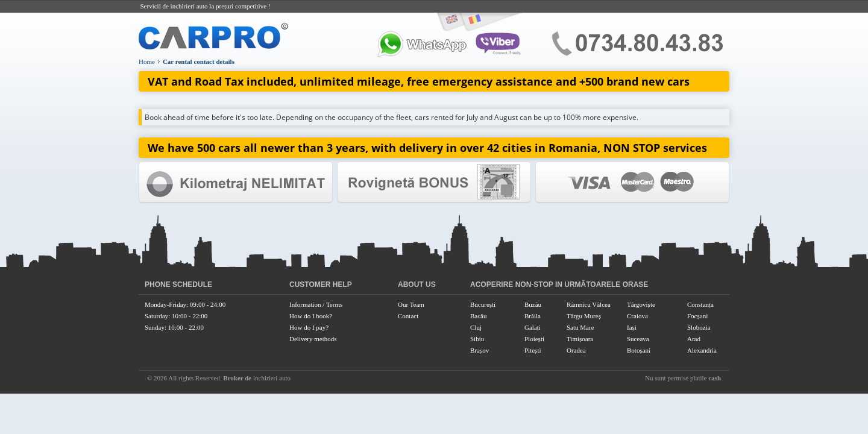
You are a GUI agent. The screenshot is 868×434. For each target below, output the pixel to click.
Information (305, 304)
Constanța (700, 304)
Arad (694, 339)
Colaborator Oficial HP (434, 182)
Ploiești (534, 339)
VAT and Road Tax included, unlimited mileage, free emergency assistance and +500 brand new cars (419, 81)
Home (147, 61)
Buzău (533, 304)
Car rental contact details (199, 61)
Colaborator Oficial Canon (632, 182)
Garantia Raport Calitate (236, 182)
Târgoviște (641, 304)
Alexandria (702, 350)
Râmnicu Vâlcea (589, 304)
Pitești (533, 350)
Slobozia (699, 327)
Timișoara (580, 339)
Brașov (480, 350)
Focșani (697, 316)
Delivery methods (313, 339)
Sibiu (477, 339)
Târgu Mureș (584, 316)
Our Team (411, 304)
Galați (533, 327)
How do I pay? (309, 327)
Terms (334, 304)
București (483, 304)
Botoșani (639, 350)
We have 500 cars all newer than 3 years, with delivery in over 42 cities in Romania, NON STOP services (427, 148)
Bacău (478, 316)
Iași (632, 327)
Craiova (637, 316)
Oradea (576, 350)
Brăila (533, 316)
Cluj (476, 327)
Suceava (638, 339)
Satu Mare (580, 327)
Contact (408, 316)
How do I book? (311, 316)
